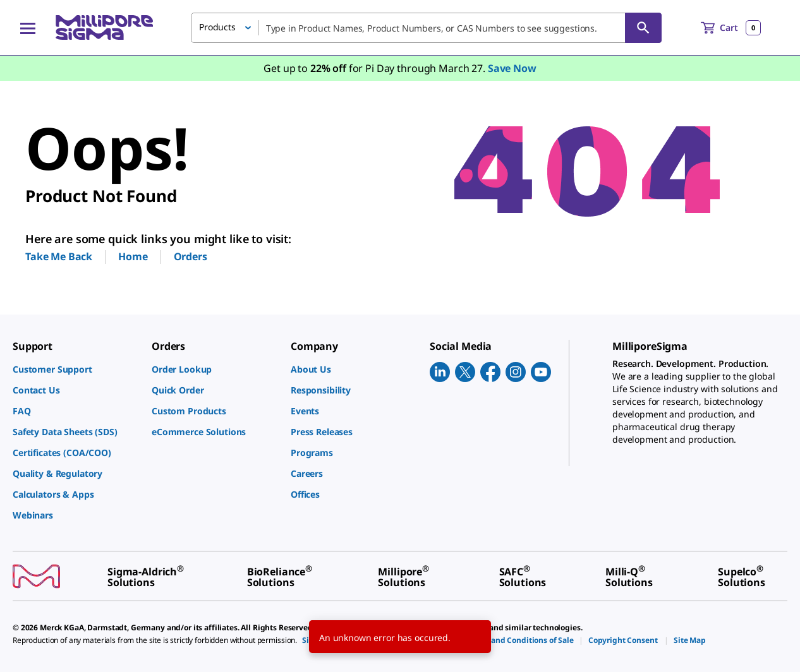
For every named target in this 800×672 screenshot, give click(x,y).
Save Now (512, 68)
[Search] (643, 28)
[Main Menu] (28, 28)
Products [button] (217, 27)
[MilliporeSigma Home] (104, 27)
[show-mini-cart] (731, 28)
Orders (191, 256)
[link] (76, 369)
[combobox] (426, 28)
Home (133, 256)
